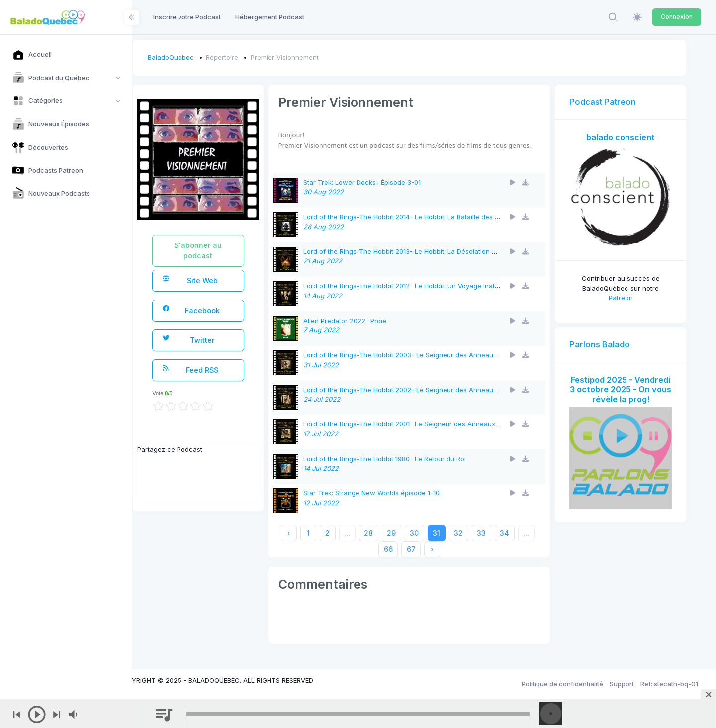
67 (426, 559)
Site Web (217, 280)
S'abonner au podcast (224, 250)
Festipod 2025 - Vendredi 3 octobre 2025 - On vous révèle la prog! (624, 387)
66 (403, 559)
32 (473, 543)
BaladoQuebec (200, 57)
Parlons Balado (607, 337)
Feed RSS (218, 369)
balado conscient (624, 137)
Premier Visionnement (313, 57)
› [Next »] (447, 559)
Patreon (624, 291)
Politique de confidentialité (562, 684)
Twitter (216, 340)
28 (383, 543)
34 (519, 543)
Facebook (218, 310)
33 (496, 543)
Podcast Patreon (610, 102)
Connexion (677, 17)
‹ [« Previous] (303, 543)
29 (406, 543)
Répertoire (251, 57)
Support (622, 684)
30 (429, 543)
